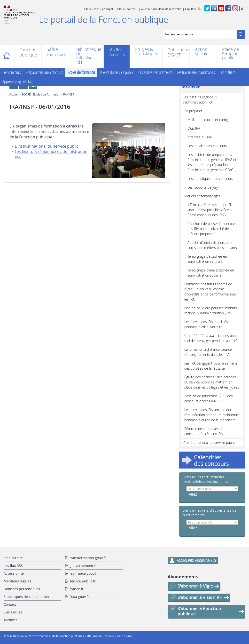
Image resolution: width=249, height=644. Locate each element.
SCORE (115, 50)
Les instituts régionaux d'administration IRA (200, 100)
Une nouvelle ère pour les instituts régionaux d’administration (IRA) (211, 310)
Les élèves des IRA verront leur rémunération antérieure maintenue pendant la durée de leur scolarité (212, 415)
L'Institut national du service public (47, 146)
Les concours (12, 72)
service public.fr (83, 581)
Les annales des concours (207, 146)
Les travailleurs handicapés (196, 72)
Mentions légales (17, 581)
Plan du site (13, 558)
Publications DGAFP (176, 52)
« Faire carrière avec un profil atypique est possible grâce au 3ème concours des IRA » (210, 210)
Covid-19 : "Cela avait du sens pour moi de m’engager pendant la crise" (211, 338)
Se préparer (193, 111)
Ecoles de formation (81, 72)
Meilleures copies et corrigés (209, 120)
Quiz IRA (194, 128)
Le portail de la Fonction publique (104, 19)
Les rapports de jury (203, 187)
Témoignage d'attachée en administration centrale (207, 259)
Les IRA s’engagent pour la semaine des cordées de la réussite (211, 366)
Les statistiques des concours (210, 179)
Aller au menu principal (98, 9)
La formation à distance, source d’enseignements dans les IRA (208, 352)
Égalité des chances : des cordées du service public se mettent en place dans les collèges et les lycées (212, 382)
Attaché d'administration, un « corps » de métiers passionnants (212, 245)
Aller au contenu (127, 9)
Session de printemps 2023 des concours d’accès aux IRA (209, 398)
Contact (10, 604)
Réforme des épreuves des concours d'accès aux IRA (205, 431)
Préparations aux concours (44, 72)
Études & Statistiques (146, 52)
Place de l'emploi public (231, 54)
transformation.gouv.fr (88, 558)
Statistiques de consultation (26, 597)
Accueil (9, 56)
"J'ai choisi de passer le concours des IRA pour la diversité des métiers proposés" (212, 229)
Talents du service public (117, 72)
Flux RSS (190, 9)
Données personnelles (22, 589)
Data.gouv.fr (79, 597)
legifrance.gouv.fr (84, 573)
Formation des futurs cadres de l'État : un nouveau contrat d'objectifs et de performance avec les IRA (210, 292)
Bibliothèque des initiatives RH (87, 56)
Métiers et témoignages (202, 196)
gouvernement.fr (83, 566)
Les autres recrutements (155, 72)
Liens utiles (13, 612)
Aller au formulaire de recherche (161, 9)
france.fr (77, 589)
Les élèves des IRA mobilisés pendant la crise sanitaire (206, 324)
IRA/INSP (191, 86)
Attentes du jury (200, 137)
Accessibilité (14, 573)
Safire (52, 50)
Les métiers (227, 72)
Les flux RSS (13, 566)
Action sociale (202, 52)
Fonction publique (28, 52)
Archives (11, 620)
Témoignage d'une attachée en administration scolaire (211, 273)
